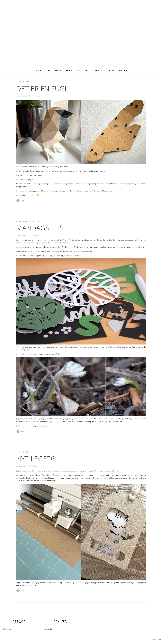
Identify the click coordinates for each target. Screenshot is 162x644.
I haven (36, 221)
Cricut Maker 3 (24, 82)
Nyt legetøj (37, 459)
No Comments (34, 96)
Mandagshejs (40, 228)
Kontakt (111, 71)
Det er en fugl (42, 88)
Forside (39, 71)
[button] (49, 132)
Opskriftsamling (62, 71)
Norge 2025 (82, 71)
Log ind (123, 71)
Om (48, 71)
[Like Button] (18, 201)
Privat (97, 71)
